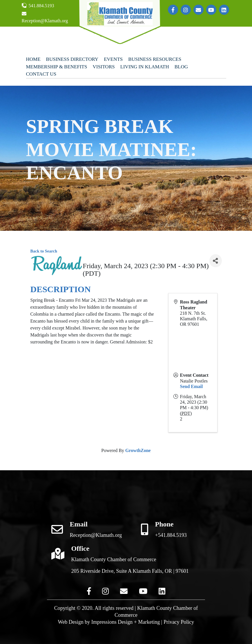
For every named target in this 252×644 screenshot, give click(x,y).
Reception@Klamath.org (45, 17)
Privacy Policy (179, 622)
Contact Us (41, 74)
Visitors (104, 67)
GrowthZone (138, 450)
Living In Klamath (145, 67)
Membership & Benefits (57, 67)
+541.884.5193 (171, 535)
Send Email (192, 386)
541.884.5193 (38, 6)
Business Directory (72, 59)
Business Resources (155, 59)
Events (113, 59)
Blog (181, 67)
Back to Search (44, 251)
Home (33, 59)
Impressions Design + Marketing (126, 622)
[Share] (215, 261)
